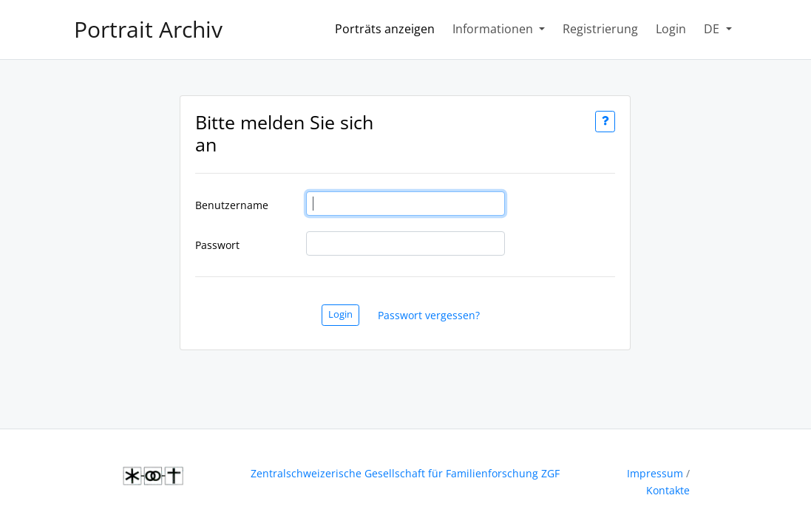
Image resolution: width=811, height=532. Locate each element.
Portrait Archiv (148, 29)
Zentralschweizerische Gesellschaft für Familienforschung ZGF (405, 473)
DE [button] (713, 29)
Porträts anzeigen (388, 28)
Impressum (655, 473)
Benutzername (232, 205)
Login (671, 29)
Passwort (217, 245)
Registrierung (600, 29)
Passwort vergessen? (429, 315)
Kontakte (668, 490)
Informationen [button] (494, 29)
